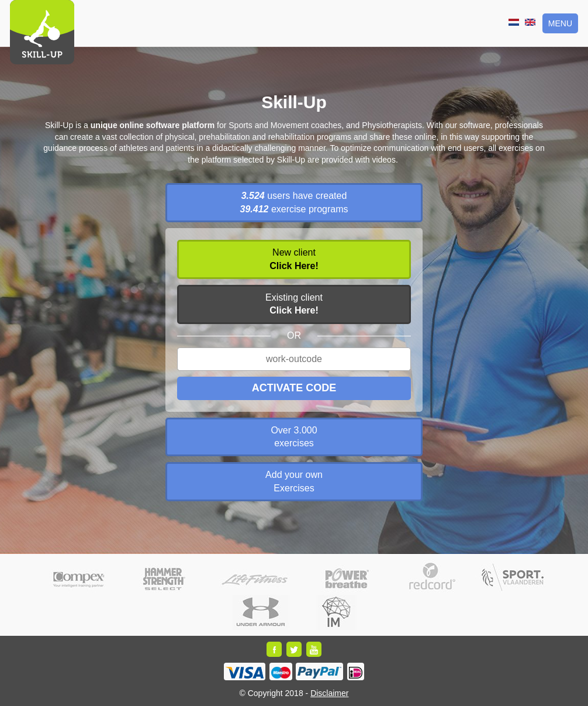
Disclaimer (329, 693)
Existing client (294, 304)
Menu (560, 23)
